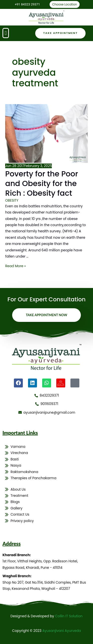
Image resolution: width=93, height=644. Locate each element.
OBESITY (12, 201)
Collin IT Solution (69, 616)
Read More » (15, 266)
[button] (6, 33)
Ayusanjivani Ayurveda (62, 631)
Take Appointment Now (46, 315)
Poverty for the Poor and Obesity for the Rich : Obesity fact (42, 184)
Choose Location (64, 4)
